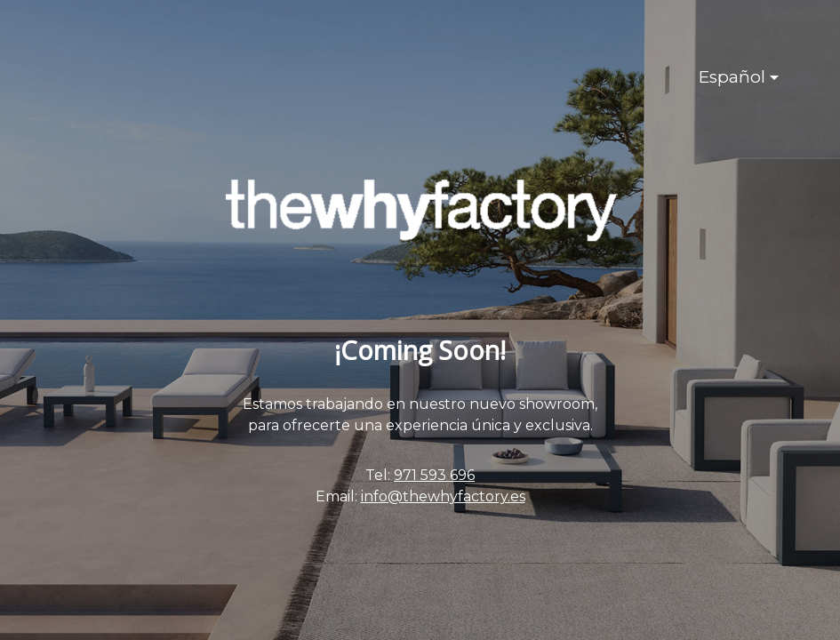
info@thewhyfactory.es (443, 496)
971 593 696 (434, 475)
